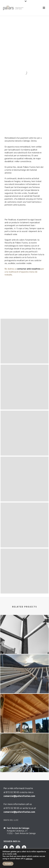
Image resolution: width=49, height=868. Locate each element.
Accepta (8, 864)
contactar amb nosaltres (29, 269)
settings (29, 859)
